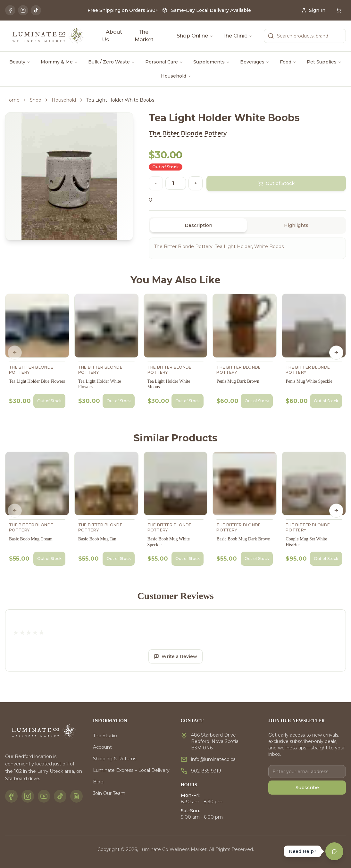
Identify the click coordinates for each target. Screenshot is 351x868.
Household (176, 76)
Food (288, 62)
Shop (36, 100)
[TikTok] (36, 10)
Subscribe (307, 788)
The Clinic (237, 36)
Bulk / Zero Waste (112, 62)
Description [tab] (198, 225)
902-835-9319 (206, 771)
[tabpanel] (247, 248)
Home (12, 100)
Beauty (20, 62)
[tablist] (247, 225)
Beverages (255, 62)
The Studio (105, 736)
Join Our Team (109, 793)
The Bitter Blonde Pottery (188, 133)
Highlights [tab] (296, 225)
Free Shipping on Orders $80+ (123, 10)
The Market (144, 36)
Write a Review (175, 656)
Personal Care (164, 62)
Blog (98, 782)
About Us (112, 36)
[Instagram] (23, 10)
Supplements (212, 62)
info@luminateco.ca (213, 759)
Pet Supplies (324, 62)
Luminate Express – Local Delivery (131, 770)
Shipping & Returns (115, 759)
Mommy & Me (59, 62)
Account (102, 747)
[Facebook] (10, 10)
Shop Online (195, 36)
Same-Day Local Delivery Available (211, 10)
